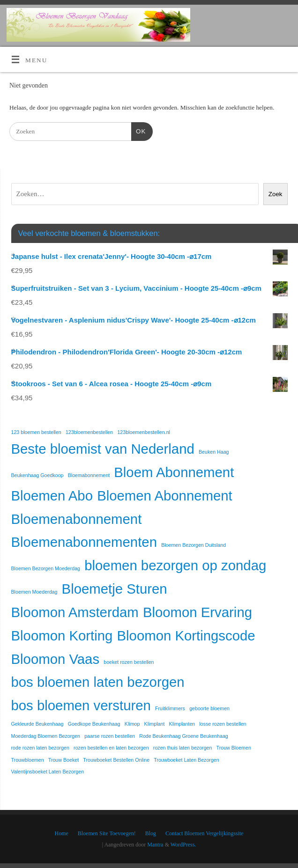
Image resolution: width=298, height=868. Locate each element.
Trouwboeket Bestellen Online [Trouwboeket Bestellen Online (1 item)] (116, 760)
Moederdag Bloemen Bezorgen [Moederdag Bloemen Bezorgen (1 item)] (46, 736)
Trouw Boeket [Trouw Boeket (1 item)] (63, 760)
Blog (151, 833)
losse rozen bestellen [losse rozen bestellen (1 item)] (223, 724)
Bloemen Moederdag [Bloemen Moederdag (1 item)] (34, 592)
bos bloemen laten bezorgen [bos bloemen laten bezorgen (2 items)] (98, 682)
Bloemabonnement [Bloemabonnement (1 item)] (89, 475)
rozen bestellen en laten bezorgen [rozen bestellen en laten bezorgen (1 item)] (111, 748)
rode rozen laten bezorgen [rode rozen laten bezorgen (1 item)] (40, 748)
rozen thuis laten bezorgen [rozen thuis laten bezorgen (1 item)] (183, 748)
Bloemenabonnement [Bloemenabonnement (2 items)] (77, 519)
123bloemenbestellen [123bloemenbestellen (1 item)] (89, 432)
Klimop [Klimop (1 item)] (132, 724)
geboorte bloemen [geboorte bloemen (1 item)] (209, 708)
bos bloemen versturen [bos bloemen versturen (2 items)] (81, 705)
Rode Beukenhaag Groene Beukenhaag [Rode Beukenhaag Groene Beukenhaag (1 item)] (184, 736)
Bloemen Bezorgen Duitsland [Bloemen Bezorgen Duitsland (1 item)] (194, 545)
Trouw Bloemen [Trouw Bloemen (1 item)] (234, 748)
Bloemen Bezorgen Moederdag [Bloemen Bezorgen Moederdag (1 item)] (46, 568)
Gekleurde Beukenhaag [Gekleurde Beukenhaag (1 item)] (37, 724)
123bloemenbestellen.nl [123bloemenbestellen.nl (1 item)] (144, 432)
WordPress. (183, 845)
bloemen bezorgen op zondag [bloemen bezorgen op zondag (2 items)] (175, 565)
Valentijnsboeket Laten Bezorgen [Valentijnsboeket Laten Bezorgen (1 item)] (48, 772)
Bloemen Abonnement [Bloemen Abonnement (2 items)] (165, 496)
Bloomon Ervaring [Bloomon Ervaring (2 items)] (197, 612)
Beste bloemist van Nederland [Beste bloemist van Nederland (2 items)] (103, 449)
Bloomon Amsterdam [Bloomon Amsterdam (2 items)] (75, 612)
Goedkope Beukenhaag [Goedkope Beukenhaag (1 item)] (94, 724)
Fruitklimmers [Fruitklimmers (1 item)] (170, 708)
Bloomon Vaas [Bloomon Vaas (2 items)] (56, 659)
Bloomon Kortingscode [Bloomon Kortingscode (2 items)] (186, 636)
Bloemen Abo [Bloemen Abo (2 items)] (52, 496)
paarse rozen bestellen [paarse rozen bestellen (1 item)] (110, 736)
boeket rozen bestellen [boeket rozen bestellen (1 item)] (129, 662)
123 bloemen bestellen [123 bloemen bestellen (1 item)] (36, 432)
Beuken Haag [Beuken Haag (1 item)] (214, 452)
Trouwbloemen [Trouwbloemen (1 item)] (28, 760)
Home (62, 833)
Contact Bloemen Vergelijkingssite (204, 833)
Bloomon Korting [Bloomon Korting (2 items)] (62, 636)
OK (138, 130)
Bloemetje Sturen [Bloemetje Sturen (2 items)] (115, 589)
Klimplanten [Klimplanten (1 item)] (182, 724)
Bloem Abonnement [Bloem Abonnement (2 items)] (174, 472)
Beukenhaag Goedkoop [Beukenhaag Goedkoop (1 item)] (37, 475)
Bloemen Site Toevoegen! (107, 833)
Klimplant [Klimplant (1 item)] (155, 724)
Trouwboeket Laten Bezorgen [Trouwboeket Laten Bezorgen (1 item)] (186, 760)
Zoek (276, 194)
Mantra (155, 845)
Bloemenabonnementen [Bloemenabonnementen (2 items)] (84, 542)
